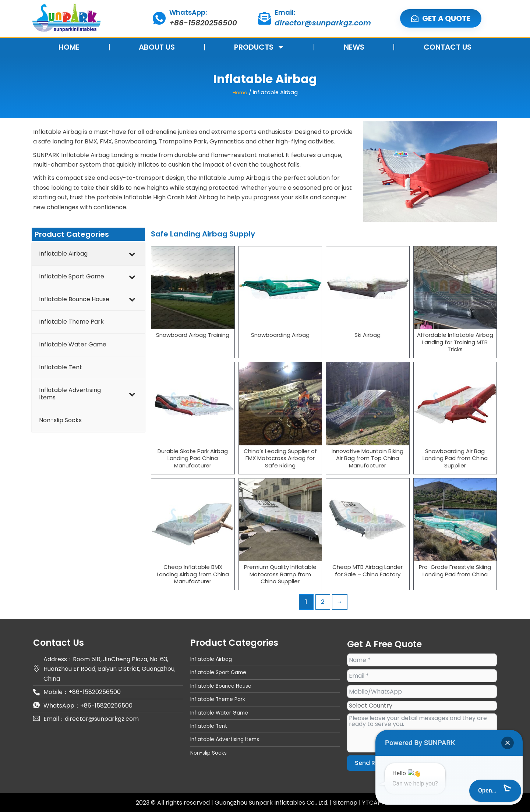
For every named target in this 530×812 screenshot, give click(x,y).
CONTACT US (448, 47)
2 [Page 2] (323, 601)
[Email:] (264, 18)
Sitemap (346, 802)
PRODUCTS (259, 47)
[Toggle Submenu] (132, 254)
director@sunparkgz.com (323, 23)
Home (240, 92)
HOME (69, 47)
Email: (285, 12)
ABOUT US (157, 47)
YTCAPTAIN (378, 802)
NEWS (354, 47)
